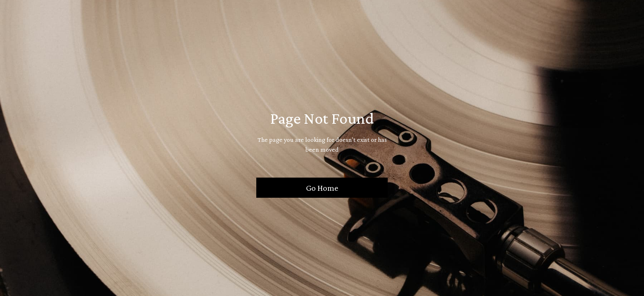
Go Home (322, 188)
